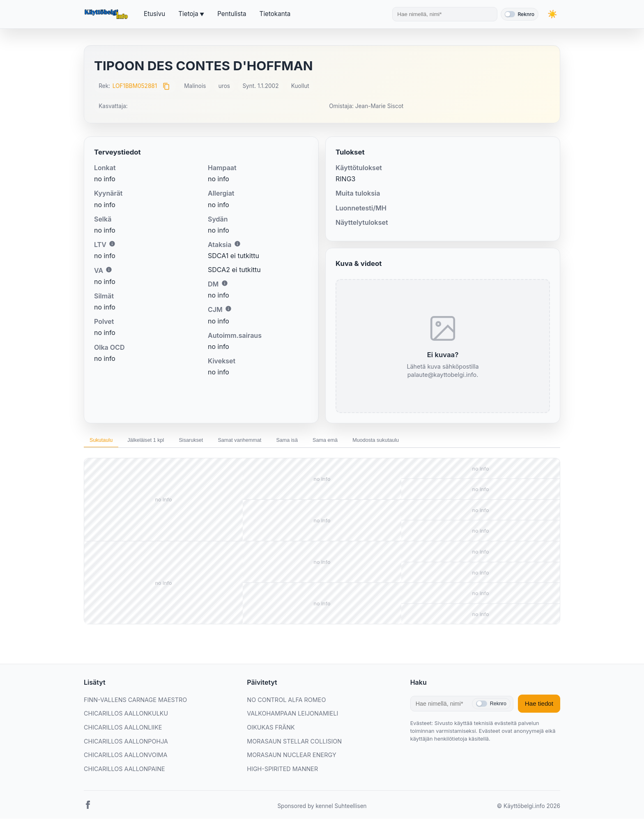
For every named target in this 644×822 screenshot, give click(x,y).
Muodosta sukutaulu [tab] (435, 441)
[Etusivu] (107, 14)
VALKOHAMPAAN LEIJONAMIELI (292, 717)
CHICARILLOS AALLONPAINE (124, 772)
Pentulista (232, 14)
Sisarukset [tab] (213, 441)
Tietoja (188, 14)
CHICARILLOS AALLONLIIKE (123, 731)
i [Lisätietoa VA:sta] (109, 270)
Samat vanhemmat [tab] (272, 441)
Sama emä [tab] (375, 441)
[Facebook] (88, 810)
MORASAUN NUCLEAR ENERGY (291, 758)
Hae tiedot (539, 707)
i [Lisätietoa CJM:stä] (228, 309)
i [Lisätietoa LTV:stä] (112, 244)
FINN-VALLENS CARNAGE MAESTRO (135, 703)
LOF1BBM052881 (135, 86)
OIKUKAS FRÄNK (271, 731)
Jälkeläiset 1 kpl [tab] (159, 441)
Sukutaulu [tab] (105, 441)
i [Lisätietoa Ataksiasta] (237, 244)
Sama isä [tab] (329, 441)
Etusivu (154, 14)
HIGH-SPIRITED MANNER (282, 772)
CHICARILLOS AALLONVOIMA (126, 758)
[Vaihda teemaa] (552, 14)
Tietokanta (275, 14)
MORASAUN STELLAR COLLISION (294, 745)
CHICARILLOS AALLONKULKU (126, 717)
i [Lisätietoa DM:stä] (225, 283)
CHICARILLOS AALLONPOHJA (126, 745)
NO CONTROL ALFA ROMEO (286, 703)
